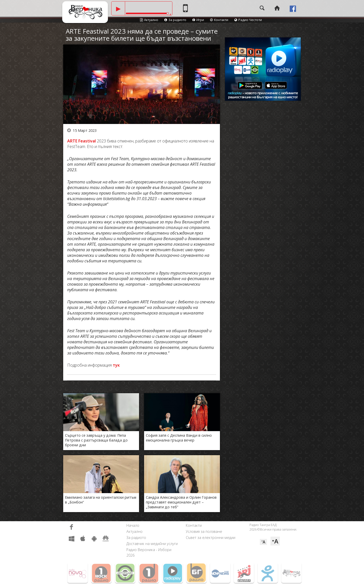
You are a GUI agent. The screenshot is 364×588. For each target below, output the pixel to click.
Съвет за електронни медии (211, 538)
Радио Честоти (248, 20)
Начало (133, 525)
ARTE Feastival (82, 141)
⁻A (263, 542)
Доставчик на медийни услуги (152, 544)
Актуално (149, 20)
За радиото (175, 20)
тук (116, 365)
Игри (198, 20)
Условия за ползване (204, 531)
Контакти (219, 20)
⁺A (275, 541)
